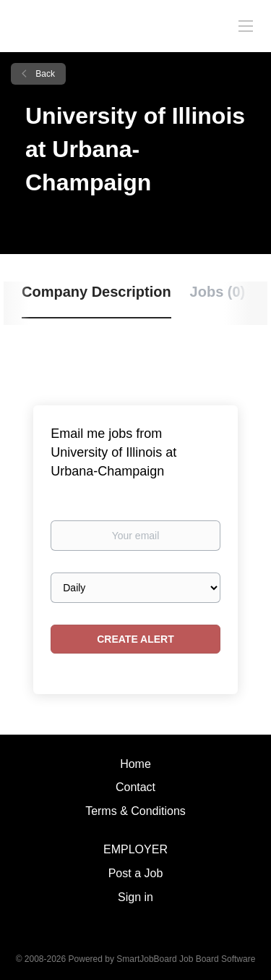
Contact (135, 787)
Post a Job (136, 873)
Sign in (135, 897)
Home (135, 764)
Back (44, 74)
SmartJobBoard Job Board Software (186, 959)
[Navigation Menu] (246, 25)
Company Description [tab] (96, 292)
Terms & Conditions (135, 811)
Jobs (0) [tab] (218, 292)
